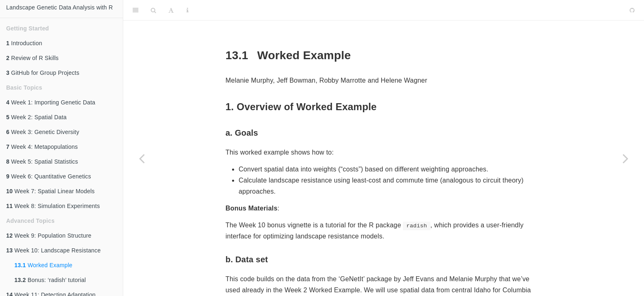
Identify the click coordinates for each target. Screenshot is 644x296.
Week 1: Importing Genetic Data (51, 102)
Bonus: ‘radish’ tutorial (50, 280)
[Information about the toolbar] (187, 10)
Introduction (24, 43)
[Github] (632, 10)
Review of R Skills (32, 58)
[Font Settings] (171, 10)
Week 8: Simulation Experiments (53, 206)
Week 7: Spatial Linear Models (51, 191)
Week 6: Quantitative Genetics (49, 176)
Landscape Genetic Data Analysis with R (60, 7)
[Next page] (626, 158)
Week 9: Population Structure (49, 236)
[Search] (153, 10)
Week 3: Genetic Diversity (43, 132)
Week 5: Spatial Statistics (42, 162)
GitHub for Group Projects (43, 73)
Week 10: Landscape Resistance (53, 250)
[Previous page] (142, 158)
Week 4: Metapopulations (42, 147)
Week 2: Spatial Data (36, 117)
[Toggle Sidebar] (136, 10)
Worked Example (43, 265)
